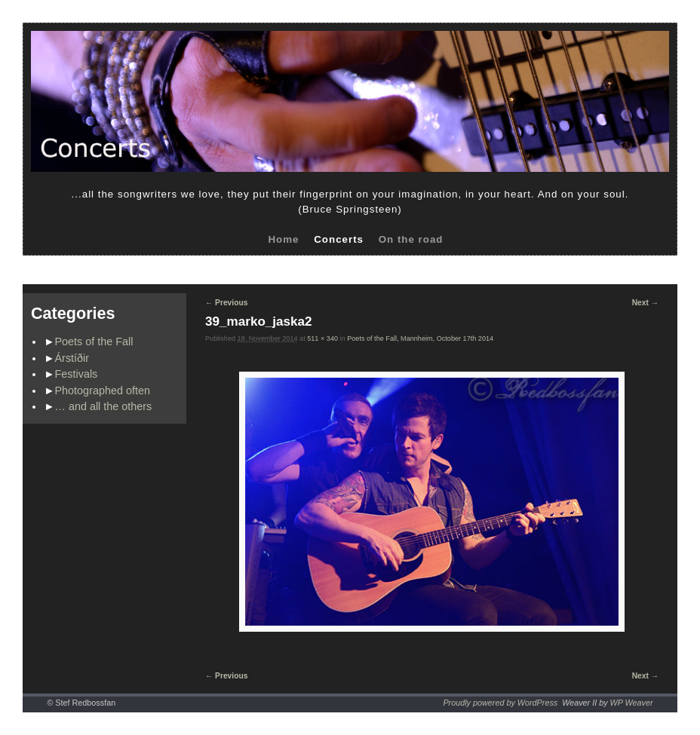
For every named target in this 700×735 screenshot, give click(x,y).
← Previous (226, 303)
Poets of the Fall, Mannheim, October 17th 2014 (420, 338)
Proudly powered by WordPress (500, 703)
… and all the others (104, 406)
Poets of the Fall (94, 341)
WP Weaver (632, 703)
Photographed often (103, 390)
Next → (645, 303)
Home (283, 239)
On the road (411, 239)
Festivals (77, 374)
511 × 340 (322, 338)
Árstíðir (72, 358)
